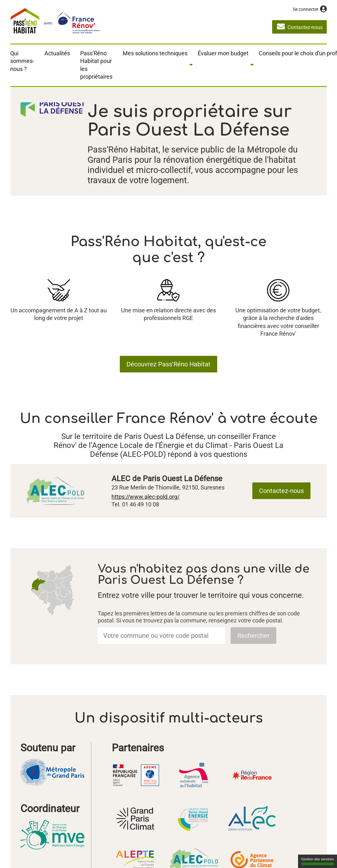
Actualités (57, 53)
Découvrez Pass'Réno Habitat (168, 364)
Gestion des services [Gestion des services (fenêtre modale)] (318, 861)
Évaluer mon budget (223, 53)
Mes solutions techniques (155, 53)
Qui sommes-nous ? (22, 61)
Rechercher (253, 636)
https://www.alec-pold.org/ (146, 497)
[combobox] (162, 636)
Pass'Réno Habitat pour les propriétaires (96, 65)
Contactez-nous (281, 491)
